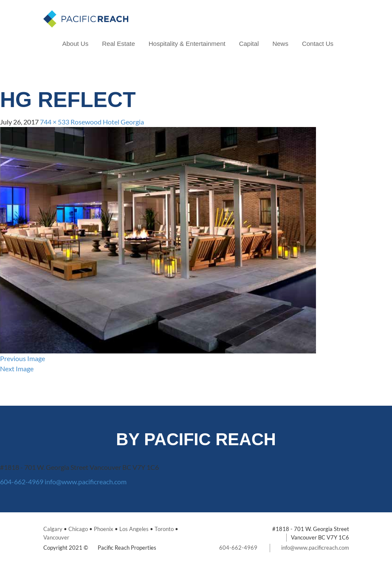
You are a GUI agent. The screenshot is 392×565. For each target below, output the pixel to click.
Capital (249, 44)
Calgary (53, 529)
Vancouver (56, 537)
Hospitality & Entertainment (187, 44)
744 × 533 (55, 122)
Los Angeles (134, 529)
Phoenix (104, 529)
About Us (76, 44)
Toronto (164, 529)
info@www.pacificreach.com (86, 482)
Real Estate (118, 44)
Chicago (78, 529)
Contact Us (318, 44)
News (280, 44)
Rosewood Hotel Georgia (107, 122)
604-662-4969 (22, 482)
